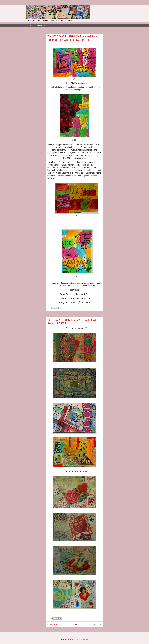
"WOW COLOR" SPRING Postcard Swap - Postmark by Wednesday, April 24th (74, 38)
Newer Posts (52, 624)
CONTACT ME (41, 25)
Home (30, 25)
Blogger (85, 640)
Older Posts (97, 624)
